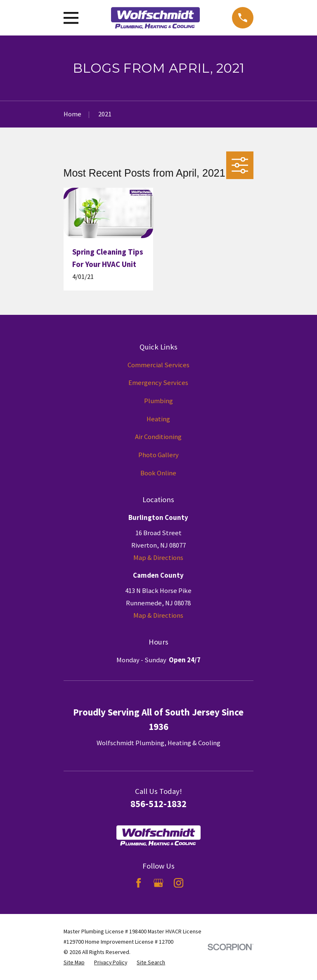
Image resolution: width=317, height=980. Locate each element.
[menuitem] (74, 962)
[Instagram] (179, 883)
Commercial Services (158, 365)
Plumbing (158, 401)
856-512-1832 (158, 804)
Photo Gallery (158, 455)
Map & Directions (158, 558)
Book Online (158, 473)
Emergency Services (158, 383)
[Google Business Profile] (158, 883)
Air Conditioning (158, 437)
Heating (158, 419)
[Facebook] (138, 883)
